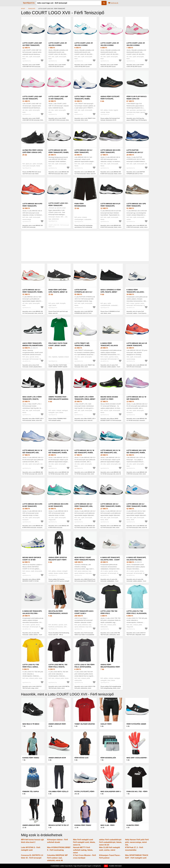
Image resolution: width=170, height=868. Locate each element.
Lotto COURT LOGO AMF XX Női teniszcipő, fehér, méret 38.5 (58, 99)
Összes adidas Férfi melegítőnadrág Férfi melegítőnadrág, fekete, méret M (111, 688)
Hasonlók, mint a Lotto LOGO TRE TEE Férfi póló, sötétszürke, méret (110, 634)
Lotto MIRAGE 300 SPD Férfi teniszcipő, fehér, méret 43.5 (59, 152)
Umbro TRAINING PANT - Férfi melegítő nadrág (58, 398)
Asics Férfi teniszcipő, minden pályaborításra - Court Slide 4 (33, 345)
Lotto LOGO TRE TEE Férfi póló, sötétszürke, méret (109, 613)
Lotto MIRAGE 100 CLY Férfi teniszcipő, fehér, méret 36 (33, 292)
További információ (115, 866)
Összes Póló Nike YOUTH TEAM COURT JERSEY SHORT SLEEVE (58, 366)
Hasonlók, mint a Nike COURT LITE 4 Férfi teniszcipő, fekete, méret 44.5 (33, 419)
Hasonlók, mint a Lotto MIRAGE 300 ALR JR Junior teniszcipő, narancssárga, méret (137, 367)
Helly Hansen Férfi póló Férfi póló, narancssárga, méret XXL (137, 842)
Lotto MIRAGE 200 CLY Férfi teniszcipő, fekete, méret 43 (83, 152)
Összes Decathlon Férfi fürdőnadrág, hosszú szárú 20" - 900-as (59, 634)
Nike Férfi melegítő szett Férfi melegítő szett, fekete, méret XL (84, 842)
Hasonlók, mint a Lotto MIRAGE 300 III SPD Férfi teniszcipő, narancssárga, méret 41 (33, 227)
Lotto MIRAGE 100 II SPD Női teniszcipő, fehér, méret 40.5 (136, 453)
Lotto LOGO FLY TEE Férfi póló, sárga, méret (31, 667)
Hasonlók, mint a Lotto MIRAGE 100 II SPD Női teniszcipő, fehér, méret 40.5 (137, 474)
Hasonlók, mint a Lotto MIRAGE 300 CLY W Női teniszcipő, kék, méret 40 (33, 473)
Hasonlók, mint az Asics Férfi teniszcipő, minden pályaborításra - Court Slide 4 (32, 367)
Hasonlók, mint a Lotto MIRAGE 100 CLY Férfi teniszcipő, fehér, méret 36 (33, 312)
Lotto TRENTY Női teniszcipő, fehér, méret (82, 345)
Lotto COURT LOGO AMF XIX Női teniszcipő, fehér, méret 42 (32, 99)
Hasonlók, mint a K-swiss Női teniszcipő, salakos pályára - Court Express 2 (136, 581)
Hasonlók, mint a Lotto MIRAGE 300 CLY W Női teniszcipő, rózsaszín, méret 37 (137, 420)
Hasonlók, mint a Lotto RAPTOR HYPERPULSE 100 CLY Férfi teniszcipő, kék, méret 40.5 (136, 174)
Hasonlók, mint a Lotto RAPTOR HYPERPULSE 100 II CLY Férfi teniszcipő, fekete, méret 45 (84, 313)
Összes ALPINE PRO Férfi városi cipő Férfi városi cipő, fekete (32, 173)
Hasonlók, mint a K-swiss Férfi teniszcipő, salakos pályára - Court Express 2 (110, 367)
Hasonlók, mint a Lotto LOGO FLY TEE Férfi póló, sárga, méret (32, 687)
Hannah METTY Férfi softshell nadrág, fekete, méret (83, 850)
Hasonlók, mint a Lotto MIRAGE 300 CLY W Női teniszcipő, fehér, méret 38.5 (85, 474)
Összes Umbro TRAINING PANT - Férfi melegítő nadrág (58, 419)
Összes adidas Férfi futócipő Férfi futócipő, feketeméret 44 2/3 (110, 119)
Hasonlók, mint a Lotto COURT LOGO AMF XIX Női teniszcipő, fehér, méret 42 (33, 120)
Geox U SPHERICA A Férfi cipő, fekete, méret (111, 291)
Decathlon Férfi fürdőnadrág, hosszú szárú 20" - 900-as (58, 613)
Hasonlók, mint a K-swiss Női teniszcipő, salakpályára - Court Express (109, 581)
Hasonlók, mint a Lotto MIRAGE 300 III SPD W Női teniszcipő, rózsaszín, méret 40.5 (33, 527)
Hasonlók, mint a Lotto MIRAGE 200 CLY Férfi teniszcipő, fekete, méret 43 (85, 173)
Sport (23, 9)
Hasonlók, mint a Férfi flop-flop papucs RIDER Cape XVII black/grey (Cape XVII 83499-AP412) (137, 120)
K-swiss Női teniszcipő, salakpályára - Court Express (110, 560)
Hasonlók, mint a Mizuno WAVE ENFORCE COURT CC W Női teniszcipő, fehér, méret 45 (31, 581)
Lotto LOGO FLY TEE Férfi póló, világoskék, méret (137, 613)
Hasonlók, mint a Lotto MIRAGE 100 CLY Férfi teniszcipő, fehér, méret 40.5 (111, 527)
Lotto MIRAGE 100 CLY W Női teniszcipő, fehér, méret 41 (58, 453)
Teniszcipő (32, 9)
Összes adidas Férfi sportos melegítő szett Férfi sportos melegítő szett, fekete (59, 581)
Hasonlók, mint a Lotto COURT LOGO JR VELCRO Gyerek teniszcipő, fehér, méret (57, 66)
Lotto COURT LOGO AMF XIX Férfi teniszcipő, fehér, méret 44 (32, 45)
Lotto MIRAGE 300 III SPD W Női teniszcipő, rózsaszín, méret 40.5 (32, 506)
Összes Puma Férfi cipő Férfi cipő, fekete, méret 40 (58, 312)
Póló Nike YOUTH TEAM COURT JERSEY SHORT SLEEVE (58, 345)
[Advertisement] (85, 246)
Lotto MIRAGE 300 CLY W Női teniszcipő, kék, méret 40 (32, 453)
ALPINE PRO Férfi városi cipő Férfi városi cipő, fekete (33, 152)
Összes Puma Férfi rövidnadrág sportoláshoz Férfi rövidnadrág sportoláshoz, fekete (83, 227)
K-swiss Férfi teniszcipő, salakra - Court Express (136, 292)
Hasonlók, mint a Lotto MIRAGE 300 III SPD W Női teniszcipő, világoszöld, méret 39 (59, 527)
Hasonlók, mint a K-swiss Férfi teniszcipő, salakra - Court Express (136, 312)
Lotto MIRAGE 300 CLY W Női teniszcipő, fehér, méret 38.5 (84, 453)
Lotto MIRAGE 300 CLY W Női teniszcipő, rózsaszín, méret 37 (136, 399)
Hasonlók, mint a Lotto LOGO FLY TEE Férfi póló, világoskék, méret (136, 634)
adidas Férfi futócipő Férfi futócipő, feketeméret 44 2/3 (110, 99)
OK (106, 866)
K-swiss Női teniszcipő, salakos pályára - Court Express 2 (136, 560)
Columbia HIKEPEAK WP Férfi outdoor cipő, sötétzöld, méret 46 (57, 858)
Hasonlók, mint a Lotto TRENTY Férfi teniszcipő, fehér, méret (85, 119)
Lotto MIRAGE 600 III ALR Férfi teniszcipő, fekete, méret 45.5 (110, 206)
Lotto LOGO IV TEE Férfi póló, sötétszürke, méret (85, 667)
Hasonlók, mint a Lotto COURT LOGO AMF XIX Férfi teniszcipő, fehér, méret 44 (31, 66)
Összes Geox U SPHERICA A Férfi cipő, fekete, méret (110, 312)
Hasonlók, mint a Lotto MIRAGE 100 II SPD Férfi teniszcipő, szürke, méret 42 (137, 227)
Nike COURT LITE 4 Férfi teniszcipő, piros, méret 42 (85, 399)
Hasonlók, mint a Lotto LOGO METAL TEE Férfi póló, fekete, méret (59, 687)
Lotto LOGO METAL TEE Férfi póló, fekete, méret (58, 667)
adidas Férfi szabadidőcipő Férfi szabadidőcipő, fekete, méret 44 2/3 (110, 842)
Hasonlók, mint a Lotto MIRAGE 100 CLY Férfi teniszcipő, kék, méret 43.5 (85, 527)
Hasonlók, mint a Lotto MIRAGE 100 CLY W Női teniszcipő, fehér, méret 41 (59, 474)
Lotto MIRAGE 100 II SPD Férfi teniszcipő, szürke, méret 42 (136, 206)
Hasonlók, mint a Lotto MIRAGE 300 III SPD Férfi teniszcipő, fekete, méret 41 (111, 174)
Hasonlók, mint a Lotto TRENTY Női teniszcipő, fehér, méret (85, 366)
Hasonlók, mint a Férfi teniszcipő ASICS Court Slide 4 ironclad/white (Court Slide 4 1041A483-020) (84, 635)
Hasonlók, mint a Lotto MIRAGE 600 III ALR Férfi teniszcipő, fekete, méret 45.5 (111, 227)
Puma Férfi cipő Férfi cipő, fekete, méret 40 (58, 291)
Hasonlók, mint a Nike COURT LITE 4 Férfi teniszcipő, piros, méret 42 (85, 419)
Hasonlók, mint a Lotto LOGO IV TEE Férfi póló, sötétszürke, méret (85, 687)
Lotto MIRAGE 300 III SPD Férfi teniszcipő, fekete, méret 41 (110, 152)
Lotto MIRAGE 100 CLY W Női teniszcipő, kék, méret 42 (110, 453)
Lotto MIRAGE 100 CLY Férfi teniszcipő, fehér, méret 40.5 (111, 506)
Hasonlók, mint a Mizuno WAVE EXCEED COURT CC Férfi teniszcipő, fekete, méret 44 (111, 420)
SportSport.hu (29, 3)
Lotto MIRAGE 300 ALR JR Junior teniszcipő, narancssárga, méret (137, 345)
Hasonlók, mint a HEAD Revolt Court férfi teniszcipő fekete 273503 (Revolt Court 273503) (85, 581)
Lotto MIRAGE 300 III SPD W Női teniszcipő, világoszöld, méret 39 (58, 506)
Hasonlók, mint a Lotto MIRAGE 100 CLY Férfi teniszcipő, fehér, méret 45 (137, 527)
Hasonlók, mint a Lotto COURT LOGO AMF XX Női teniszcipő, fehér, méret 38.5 (59, 120)
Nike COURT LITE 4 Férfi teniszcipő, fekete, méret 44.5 (32, 399)
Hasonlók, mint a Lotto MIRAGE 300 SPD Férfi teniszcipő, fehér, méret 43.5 (59, 174)
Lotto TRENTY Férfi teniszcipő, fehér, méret (83, 99)
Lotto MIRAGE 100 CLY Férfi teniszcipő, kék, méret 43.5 (84, 506)
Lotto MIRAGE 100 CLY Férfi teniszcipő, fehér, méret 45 (137, 506)
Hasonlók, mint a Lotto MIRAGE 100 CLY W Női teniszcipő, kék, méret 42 (111, 473)
